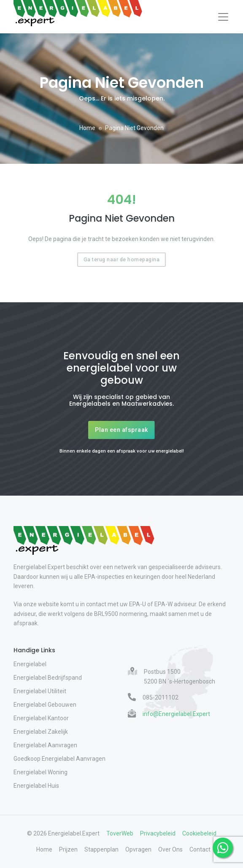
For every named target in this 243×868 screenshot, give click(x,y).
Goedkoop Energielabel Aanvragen (59, 759)
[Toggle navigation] (223, 17)
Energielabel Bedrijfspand (48, 678)
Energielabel (30, 664)
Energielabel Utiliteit (40, 691)
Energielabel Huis (36, 786)
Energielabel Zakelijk (41, 732)
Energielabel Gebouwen (45, 705)
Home (87, 128)
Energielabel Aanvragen (45, 745)
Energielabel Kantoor (41, 718)
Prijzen (68, 849)
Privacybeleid (158, 833)
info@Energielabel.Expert (176, 714)
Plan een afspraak (121, 430)
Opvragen (138, 849)
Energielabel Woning (40, 772)
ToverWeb (120, 833)
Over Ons (170, 849)
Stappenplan (101, 849)
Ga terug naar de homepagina (122, 259)
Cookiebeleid (199, 833)
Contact (200, 849)
